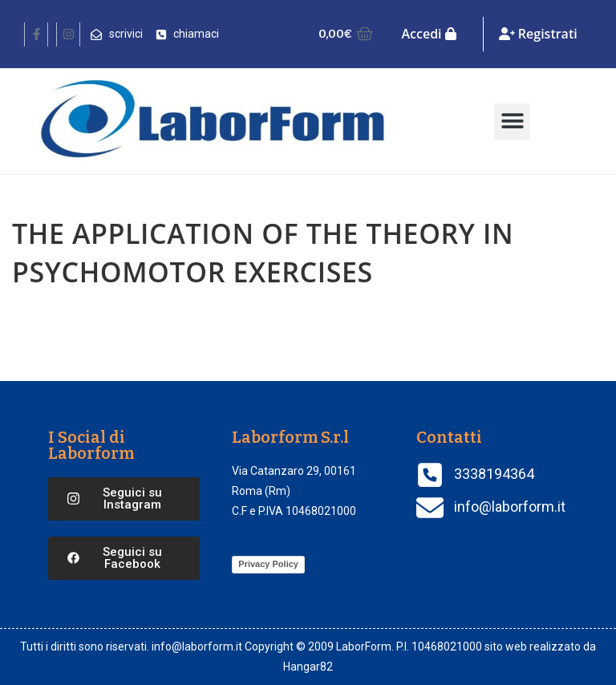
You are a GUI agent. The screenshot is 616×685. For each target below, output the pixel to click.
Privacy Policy (268, 564)
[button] (512, 122)
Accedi (428, 34)
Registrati (538, 34)
